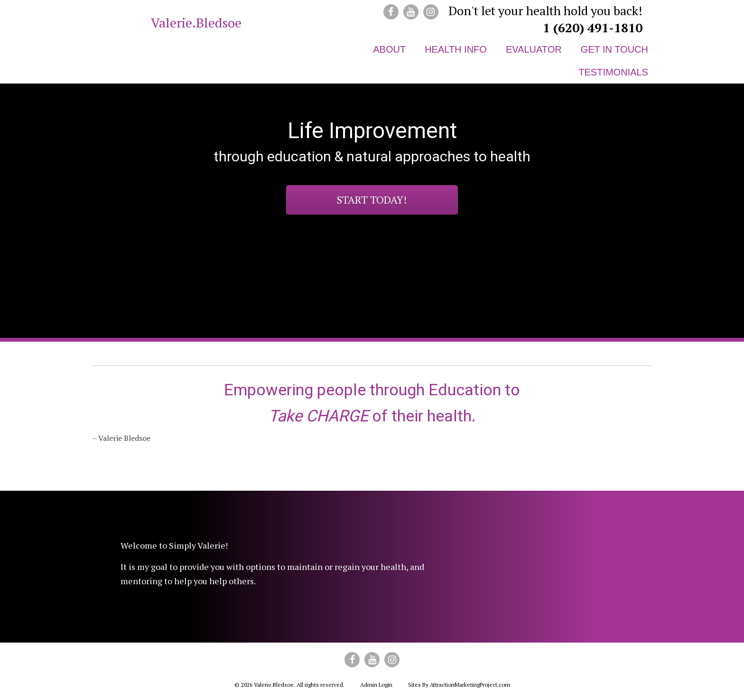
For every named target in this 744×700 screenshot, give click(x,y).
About (389, 49)
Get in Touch (614, 49)
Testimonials (613, 72)
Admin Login (376, 685)
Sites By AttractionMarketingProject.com (459, 685)
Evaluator (534, 49)
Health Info (456, 49)
